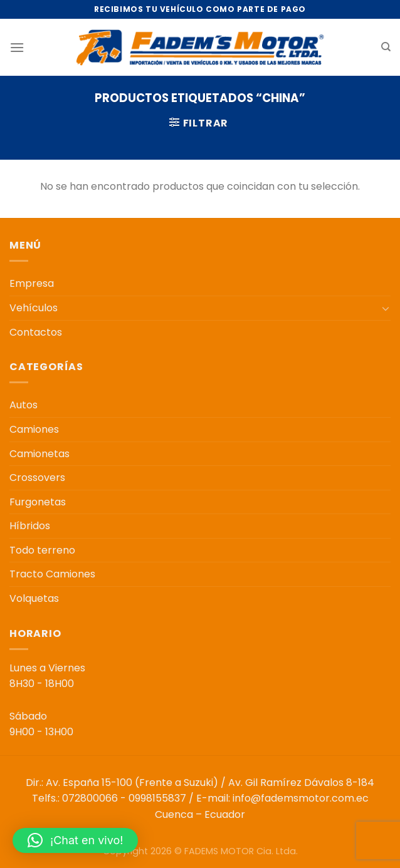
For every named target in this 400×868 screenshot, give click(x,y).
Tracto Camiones (52, 574)
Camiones (34, 429)
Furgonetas (38, 502)
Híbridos (30, 526)
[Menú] (17, 47)
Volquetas (34, 598)
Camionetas (39, 454)
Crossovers (37, 478)
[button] (75, 840)
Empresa (32, 283)
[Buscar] (386, 47)
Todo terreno (42, 550)
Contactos (36, 332)
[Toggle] (386, 308)
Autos (24, 405)
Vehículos (34, 308)
